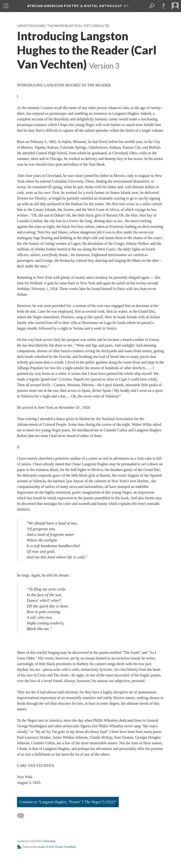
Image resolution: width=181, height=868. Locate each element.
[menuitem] (6, 6)
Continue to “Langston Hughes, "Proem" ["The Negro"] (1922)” (68, 802)
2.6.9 (50, 847)
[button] (163, 6)
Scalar (41, 847)
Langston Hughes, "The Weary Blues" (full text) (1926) (59, 26)
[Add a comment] (23, 816)
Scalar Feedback (66, 847)
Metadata (50, 841)
